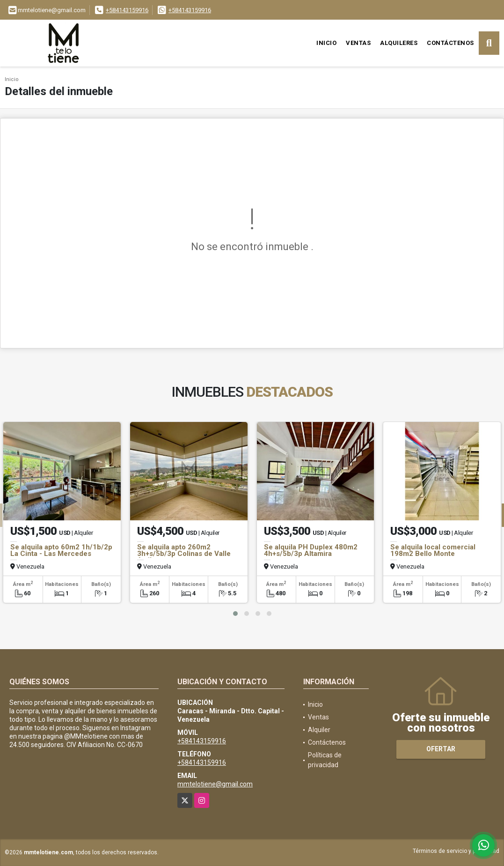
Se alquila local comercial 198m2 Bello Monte (433, 550)
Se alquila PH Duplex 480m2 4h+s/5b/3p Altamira (311, 550)
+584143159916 (127, 10)
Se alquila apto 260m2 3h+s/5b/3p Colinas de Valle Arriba (184, 554)
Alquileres (399, 43)
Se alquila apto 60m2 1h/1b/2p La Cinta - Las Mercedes (61, 550)
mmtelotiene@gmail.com (215, 784)
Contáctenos (450, 43)
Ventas (358, 43)
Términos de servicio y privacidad (456, 851)
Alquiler (319, 730)
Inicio (326, 43)
